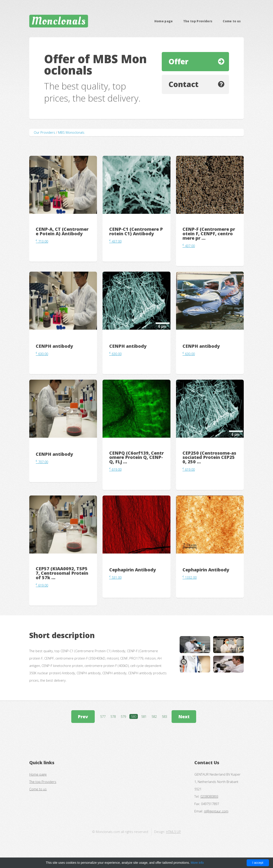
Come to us (232, 21)
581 (144, 716)
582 (154, 716)
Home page (164, 21)
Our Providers (44, 132)
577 (103, 716)
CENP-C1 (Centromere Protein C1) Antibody (136, 231)
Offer (178, 61)
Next (184, 717)
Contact (184, 84)
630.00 (42, 354)
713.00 (42, 241)
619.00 (115, 469)
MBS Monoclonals (71, 132)
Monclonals (59, 21)
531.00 (115, 577)
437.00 (115, 241)
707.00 (42, 462)
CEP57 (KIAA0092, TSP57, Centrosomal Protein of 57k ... (62, 573)
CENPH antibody (54, 346)
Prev (83, 717)
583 (164, 716)
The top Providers (198, 21)
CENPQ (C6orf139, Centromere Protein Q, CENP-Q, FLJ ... (136, 457)
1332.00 (190, 577)
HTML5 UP (173, 832)
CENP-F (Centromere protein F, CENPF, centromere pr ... (209, 234)
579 (123, 716)
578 (113, 716)
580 (134, 716)
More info (197, 863)
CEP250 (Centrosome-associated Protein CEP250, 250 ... (209, 457)
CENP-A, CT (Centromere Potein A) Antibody (62, 231)
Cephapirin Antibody (133, 570)
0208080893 (209, 796)
